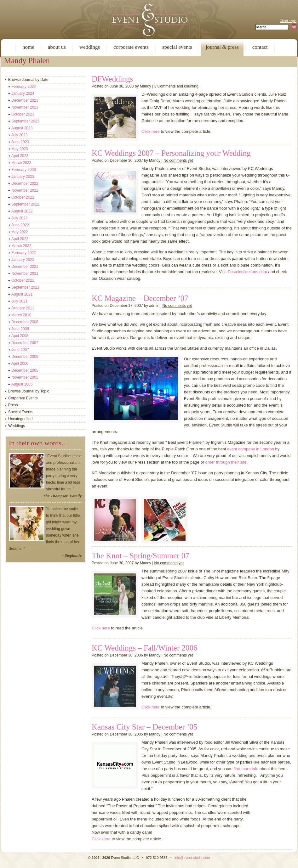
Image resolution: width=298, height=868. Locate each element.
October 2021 (23, 280)
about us (57, 47)
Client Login (288, 21)
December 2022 (25, 183)
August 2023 (22, 128)
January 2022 (23, 260)
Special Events (21, 412)
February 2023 (24, 170)
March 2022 (21, 246)
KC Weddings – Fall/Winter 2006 (144, 648)
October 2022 (23, 197)
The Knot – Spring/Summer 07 (140, 556)
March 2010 (21, 315)
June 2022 (20, 225)
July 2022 (19, 218)
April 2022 (20, 239)
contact (260, 47)
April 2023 (20, 156)
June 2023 (20, 142)
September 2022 (25, 204)
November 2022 (25, 190)
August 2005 (22, 384)
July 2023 (19, 135)
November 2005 (25, 377)
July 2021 (19, 301)
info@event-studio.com (192, 858)
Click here (151, 131)
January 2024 (23, 93)
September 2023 (25, 121)
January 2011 (23, 308)
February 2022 (24, 253)
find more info (246, 769)
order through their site (226, 462)
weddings (90, 47)
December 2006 (25, 357)
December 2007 (25, 343)
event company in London (251, 449)
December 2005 (25, 370)
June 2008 (20, 329)
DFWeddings (112, 79)
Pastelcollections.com (247, 272)
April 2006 (20, 364)
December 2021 (25, 267)
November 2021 (25, 273)
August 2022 (22, 211)
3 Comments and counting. (177, 86)
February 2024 (24, 87)
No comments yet (178, 161)
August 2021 (22, 294)
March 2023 (21, 163)
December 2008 (25, 322)
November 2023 (25, 107)
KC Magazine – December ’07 (140, 298)
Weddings (17, 426)
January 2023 (23, 177)
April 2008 (20, 336)
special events (177, 47)
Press (13, 405)
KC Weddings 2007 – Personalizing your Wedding (171, 153)
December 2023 (25, 100)
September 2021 (25, 287)
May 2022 (20, 232)
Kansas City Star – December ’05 (144, 727)
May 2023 (20, 149)
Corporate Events (23, 398)
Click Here (101, 839)
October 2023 (23, 114)
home (28, 47)
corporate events (131, 47)
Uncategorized (20, 419)
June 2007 (20, 350)
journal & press (222, 47)
